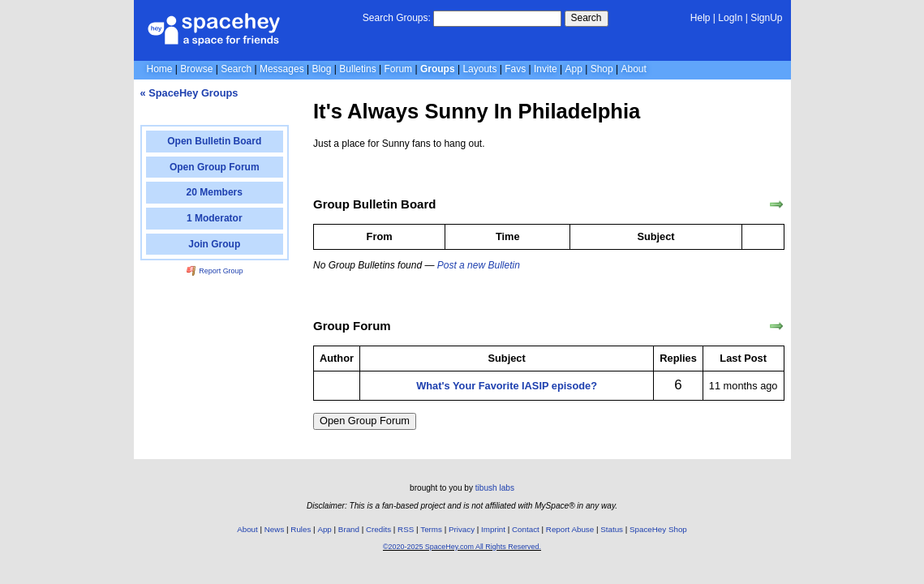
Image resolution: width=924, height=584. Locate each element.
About (633, 69)
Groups (438, 69)
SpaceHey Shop (658, 529)
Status (612, 529)
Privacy (462, 529)
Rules (301, 529)
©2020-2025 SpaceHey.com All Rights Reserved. (462, 547)
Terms (431, 529)
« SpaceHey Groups (189, 93)
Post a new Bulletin (479, 265)
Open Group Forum (365, 421)
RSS (406, 529)
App (574, 69)
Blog (321, 69)
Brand (349, 529)
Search (587, 18)
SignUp (766, 18)
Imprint (493, 529)
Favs (515, 69)
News (275, 529)
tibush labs (495, 488)
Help (701, 18)
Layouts (479, 69)
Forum (398, 69)
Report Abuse (570, 529)
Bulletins (357, 69)
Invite (546, 69)
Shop (602, 69)
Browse (196, 69)
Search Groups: (397, 18)
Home (160, 69)
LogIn (730, 18)
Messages (282, 69)
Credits (378, 529)
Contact (526, 529)
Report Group (215, 271)
